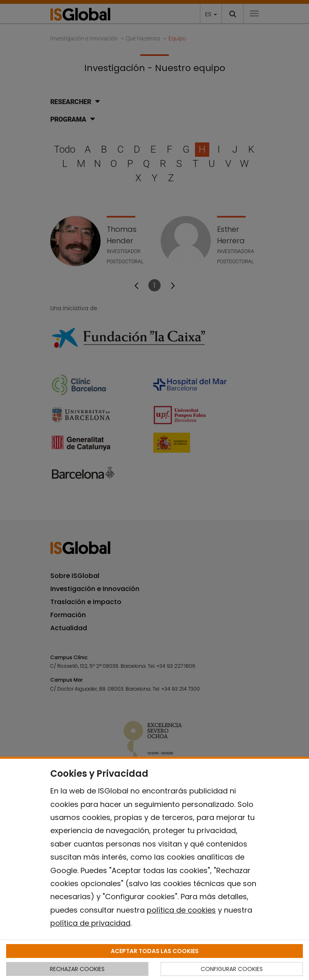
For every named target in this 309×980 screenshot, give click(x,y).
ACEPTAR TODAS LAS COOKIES (155, 951)
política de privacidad (90, 923)
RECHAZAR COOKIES (77, 969)
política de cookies (181, 910)
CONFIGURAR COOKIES (232, 969)
